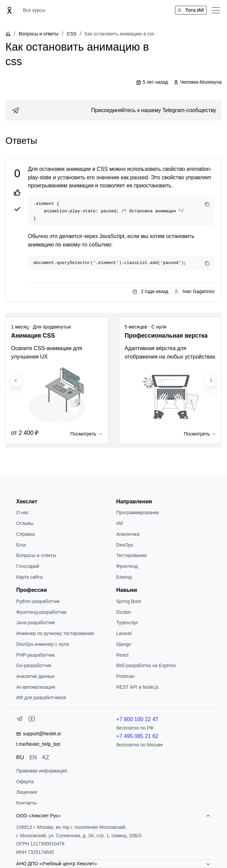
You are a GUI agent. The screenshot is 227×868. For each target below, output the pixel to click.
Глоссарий (28, 566)
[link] (114, 110)
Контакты (26, 803)
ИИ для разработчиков (41, 698)
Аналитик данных (35, 676)
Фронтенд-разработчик (41, 612)
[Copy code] (207, 204)
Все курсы (34, 10)
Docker (123, 612)
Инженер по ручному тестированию (55, 633)
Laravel (124, 633)
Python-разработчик (38, 601)
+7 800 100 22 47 (137, 719)
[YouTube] (32, 720)
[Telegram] (20, 720)
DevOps (125, 545)
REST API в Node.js (137, 687)
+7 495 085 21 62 (137, 736)
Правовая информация (42, 771)
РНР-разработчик (35, 655)
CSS (72, 34)
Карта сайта (29, 577)
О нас (22, 512)
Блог (21, 545)
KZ (46, 757)
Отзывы (25, 523)
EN (33, 757)
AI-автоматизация (36, 687)
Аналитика (128, 534)
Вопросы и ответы (38, 34)
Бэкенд (124, 577)
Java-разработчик (36, 623)
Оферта (25, 782)
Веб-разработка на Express (146, 665)
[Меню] (216, 10)
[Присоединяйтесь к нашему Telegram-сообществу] (114, 110)
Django (123, 644)
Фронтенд (127, 566)
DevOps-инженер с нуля (42, 644)
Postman (125, 676)
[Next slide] (211, 380)
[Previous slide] (16, 380)
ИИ (119, 523)
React (122, 655)
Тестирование (131, 555)
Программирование (137, 512)
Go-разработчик (34, 665)
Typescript (127, 623)
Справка (25, 534)
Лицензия (27, 792)
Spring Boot (128, 601)
